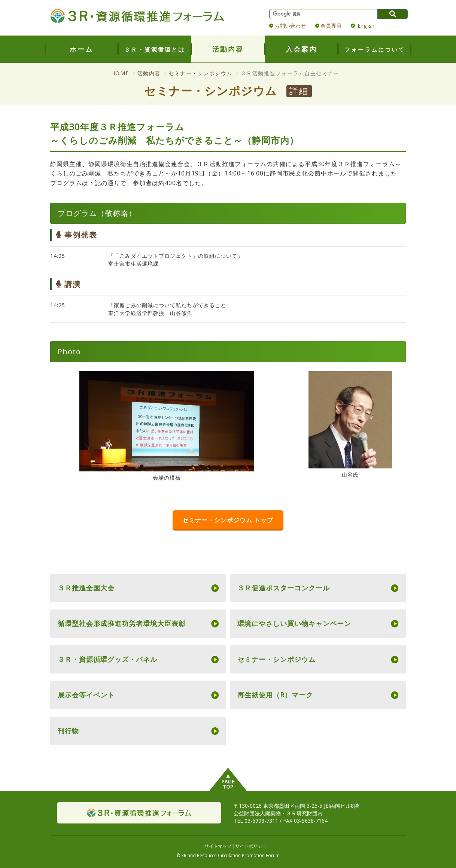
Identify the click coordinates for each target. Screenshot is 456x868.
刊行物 (68, 731)
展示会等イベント (86, 695)
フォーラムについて (375, 49)
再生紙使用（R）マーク (275, 695)
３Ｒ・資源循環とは (155, 49)
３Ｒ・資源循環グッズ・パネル (107, 659)
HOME (120, 73)
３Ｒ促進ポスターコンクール (284, 588)
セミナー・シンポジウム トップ (228, 520)
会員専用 (331, 26)
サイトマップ (218, 846)
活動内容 (228, 49)
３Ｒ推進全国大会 (86, 588)
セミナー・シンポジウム (201, 73)
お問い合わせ (290, 26)
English (365, 26)
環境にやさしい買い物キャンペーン (294, 623)
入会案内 (301, 49)
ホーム (81, 49)
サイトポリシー (251, 846)
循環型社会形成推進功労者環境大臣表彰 (122, 623)
